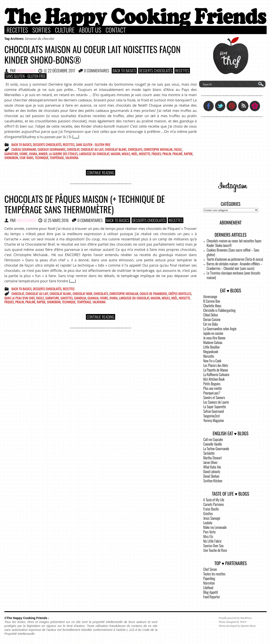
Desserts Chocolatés (156, 71)
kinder (43, 154)
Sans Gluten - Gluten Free (26, 76)
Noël (134, 154)
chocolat (73, 149)
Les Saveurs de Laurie (216, 402)
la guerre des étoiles (63, 154)
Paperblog (209, 578)
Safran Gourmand (214, 411)
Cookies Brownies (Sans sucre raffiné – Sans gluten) (233, 252)
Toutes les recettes (214, 574)
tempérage (57, 158)
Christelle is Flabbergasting (219, 310)
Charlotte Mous (212, 306)
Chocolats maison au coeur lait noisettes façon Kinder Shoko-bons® (92, 54)
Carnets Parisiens (214, 504)
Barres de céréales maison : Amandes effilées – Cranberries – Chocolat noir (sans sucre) (235, 266)
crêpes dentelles (180, 293)
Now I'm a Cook (212, 361)
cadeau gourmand (24, 149)
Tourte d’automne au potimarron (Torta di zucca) (235, 259)
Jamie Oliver (210, 462)
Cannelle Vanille (213, 444)
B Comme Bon (212, 301)
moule (126, 154)
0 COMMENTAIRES (96, 71)
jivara (33, 154)
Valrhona (72, 158)
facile (178, 149)
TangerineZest (211, 416)
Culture (65, 30)
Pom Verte (209, 532)
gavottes (67, 298)
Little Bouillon (211, 347)
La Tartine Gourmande (216, 449)
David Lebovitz (212, 472)
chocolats (135, 149)
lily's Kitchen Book (214, 379)
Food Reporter (212, 597)
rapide (188, 154)
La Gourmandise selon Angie (220, 329)
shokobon (11, 158)
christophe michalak (158, 149)
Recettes (17, 30)
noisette (145, 154)
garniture (11, 154)
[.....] (76, 137)
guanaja (93, 298)
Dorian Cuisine (212, 319)
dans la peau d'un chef (20, 298)
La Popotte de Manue (216, 370)
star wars (26, 158)
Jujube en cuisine (213, 333)
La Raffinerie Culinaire (216, 375)
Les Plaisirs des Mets (216, 365)
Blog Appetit (211, 592)
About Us (90, 30)
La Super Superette (215, 407)
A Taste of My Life (214, 500)
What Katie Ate (212, 467)
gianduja (80, 298)
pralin (167, 154)
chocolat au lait (92, 149)
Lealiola (208, 523)
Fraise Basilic (211, 509)
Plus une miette (213, 388)
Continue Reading (101, 173)
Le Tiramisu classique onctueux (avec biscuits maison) (234, 275)
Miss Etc (208, 536)
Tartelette (209, 453)
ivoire (23, 154)
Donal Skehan (211, 476)
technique (42, 158)
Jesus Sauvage (212, 518)
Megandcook (211, 352)
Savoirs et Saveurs (214, 398)
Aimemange (210, 297)
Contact (116, 30)
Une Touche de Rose (215, 550)
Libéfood (208, 588)
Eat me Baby (211, 324)
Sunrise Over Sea (213, 546)
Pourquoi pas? (212, 393)
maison (116, 154)
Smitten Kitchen (213, 481)
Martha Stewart (212, 458)
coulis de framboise (153, 293)
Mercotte (209, 356)
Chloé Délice (211, 315)
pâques (156, 154)
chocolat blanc (116, 149)
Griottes (208, 514)
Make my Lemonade (215, 527)
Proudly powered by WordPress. (235, 618)
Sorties (41, 30)
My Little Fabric (212, 541)
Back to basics (124, 71)
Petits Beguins (212, 384)
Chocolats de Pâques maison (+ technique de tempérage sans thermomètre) (85, 204)
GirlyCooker (26, 71)
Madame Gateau (213, 342)
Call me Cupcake (213, 439)
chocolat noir (82, 293)
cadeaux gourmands (52, 149)
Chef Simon (210, 569)
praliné (177, 154)
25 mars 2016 (58, 220)
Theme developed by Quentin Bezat (237, 626)
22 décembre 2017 (61, 71)
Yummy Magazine (214, 420)
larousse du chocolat (94, 154)
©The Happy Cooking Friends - (27, 618)
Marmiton (209, 583)
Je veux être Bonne (214, 338)
